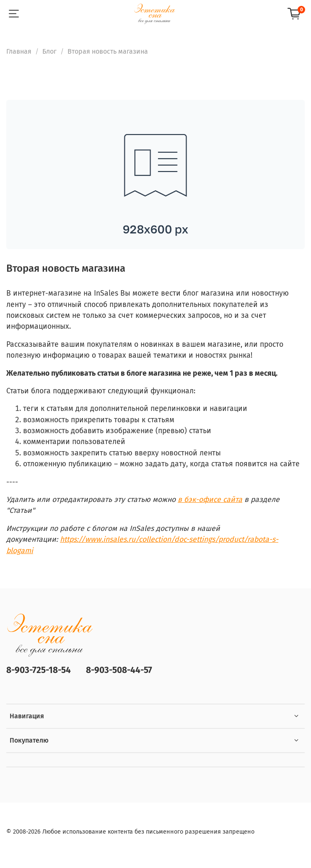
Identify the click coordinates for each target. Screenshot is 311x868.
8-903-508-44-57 (119, 670)
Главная (19, 51)
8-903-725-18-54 (39, 670)
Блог (49, 51)
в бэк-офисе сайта (210, 500)
